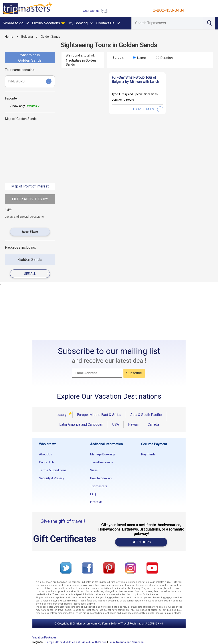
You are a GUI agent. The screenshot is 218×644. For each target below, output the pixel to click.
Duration (166, 58)
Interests (96, 502)
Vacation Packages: (45, 638)
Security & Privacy (52, 478)
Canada (153, 424)
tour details (148, 109)
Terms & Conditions (53, 470)
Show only (25, 106)
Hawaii (133, 424)
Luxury (62, 415)
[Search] (167, 23)
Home (9, 37)
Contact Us (47, 462)
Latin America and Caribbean (81, 424)
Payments (148, 454)
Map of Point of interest (30, 186)
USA (116, 424)
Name (141, 58)
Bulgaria (27, 37)
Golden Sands (51, 37)
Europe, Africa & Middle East (63, 642)
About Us (46, 454)
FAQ (93, 494)
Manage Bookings (103, 454)
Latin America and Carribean (126, 642)
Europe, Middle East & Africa (99, 415)
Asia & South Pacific (146, 415)
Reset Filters (30, 232)
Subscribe (134, 373)
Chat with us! (95, 11)
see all (36, 274)
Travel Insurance (102, 462)
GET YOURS (141, 542)
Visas (94, 470)
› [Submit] (49, 81)
